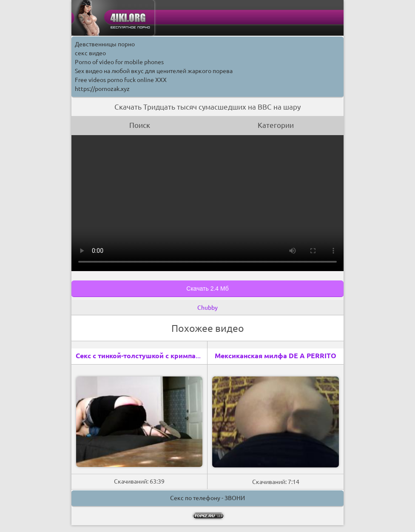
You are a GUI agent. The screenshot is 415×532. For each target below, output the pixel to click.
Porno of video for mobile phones (119, 62)
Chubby (207, 308)
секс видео (90, 53)
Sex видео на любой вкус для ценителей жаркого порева (154, 71)
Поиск (140, 125)
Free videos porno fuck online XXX (121, 80)
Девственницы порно (105, 44)
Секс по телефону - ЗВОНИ (207, 498)
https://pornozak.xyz (102, 89)
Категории (276, 125)
